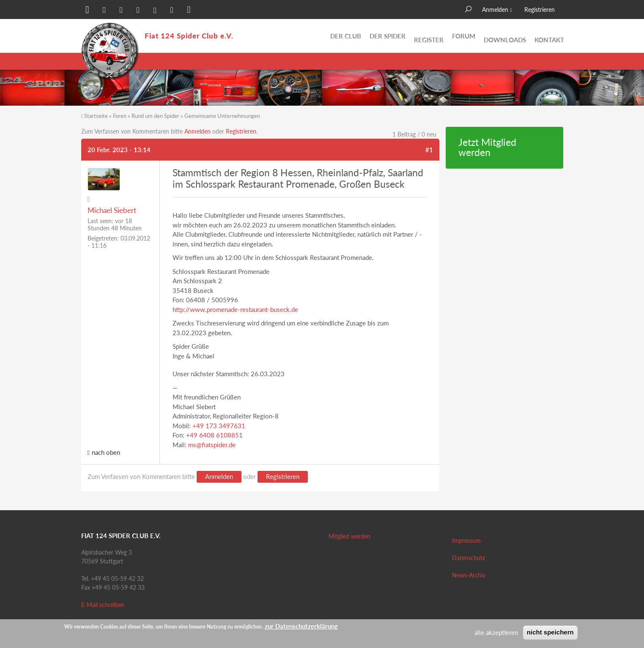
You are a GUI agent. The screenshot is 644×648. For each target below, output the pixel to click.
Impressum (466, 540)
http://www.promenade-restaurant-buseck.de (235, 309)
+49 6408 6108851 (214, 435)
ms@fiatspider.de (212, 445)
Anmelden (495, 10)
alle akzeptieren (496, 632)
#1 (429, 150)
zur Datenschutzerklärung (301, 626)
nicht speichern (550, 632)
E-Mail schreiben (103, 605)
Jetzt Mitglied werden (487, 148)
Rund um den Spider (155, 116)
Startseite (96, 116)
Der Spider (388, 36)
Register (429, 36)
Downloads (505, 36)
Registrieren (540, 10)
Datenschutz (469, 558)
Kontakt (549, 36)
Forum (464, 36)
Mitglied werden (349, 536)
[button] (88, 11)
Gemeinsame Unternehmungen (222, 116)
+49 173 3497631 (219, 426)
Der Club (346, 36)
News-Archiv (469, 575)
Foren (120, 116)
